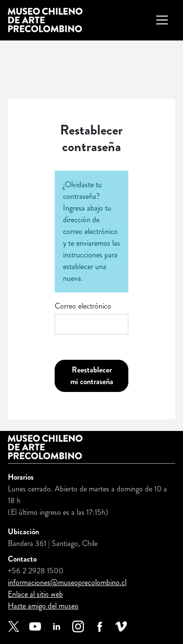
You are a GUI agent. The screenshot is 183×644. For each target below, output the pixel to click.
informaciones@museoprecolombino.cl (67, 582)
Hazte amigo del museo (43, 606)
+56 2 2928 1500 (36, 571)
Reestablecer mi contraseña (92, 376)
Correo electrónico (83, 306)
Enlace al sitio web (35, 594)
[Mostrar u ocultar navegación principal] (162, 20)
